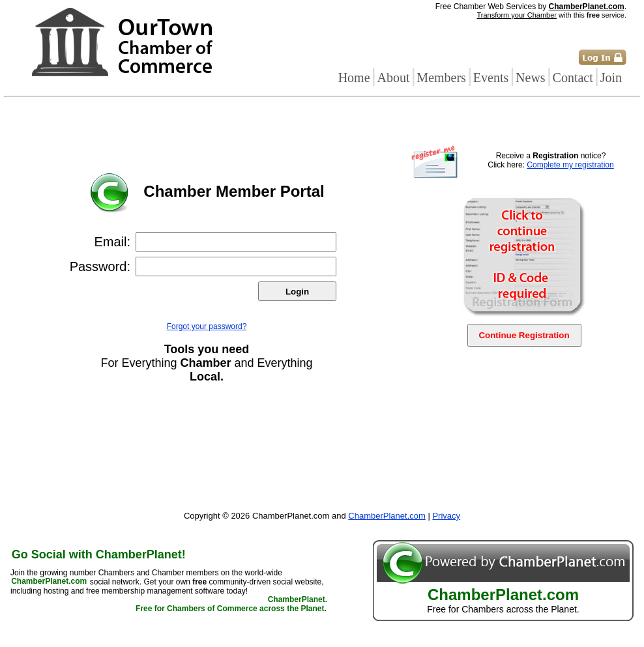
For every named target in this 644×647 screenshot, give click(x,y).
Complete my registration (570, 165)
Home (354, 78)
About (393, 78)
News (531, 78)
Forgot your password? (207, 326)
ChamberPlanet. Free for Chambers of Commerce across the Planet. (231, 605)
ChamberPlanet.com (587, 7)
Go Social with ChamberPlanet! (99, 554)
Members (441, 78)
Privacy (446, 516)
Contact (573, 78)
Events (491, 78)
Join (611, 78)
